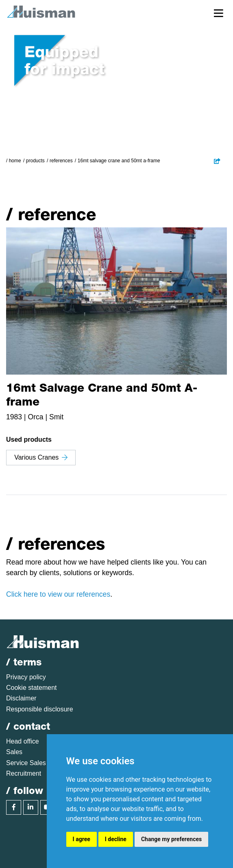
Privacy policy (26, 677)
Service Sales (26, 763)
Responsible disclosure (40, 709)
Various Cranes (41, 457)
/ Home (14, 161)
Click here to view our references (58, 594)
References (61, 161)
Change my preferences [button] (171, 839)
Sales (14, 752)
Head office (23, 741)
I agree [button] (82, 839)
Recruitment (24, 773)
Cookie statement (32, 688)
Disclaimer (21, 698)
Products (35, 161)
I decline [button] (116, 839)
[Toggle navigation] (219, 13)
